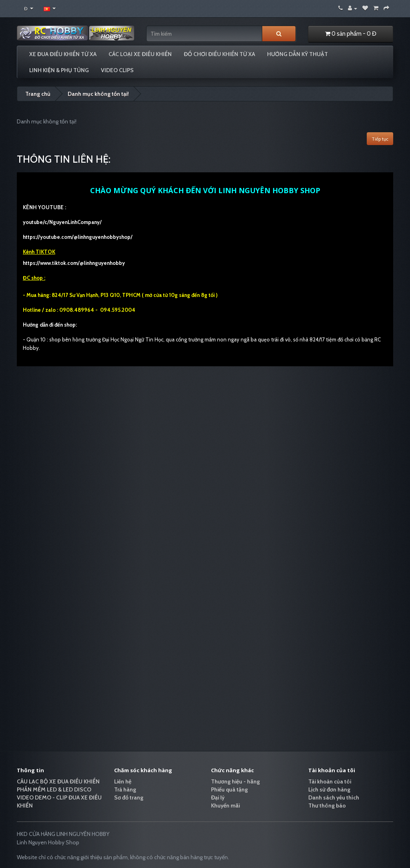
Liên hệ (123, 781)
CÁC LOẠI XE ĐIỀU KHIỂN (140, 54)
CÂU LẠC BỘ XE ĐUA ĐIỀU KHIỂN (58, 781)
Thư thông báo (327, 805)
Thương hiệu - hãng (235, 781)
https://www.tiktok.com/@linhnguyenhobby (74, 263)
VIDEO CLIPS (117, 70)
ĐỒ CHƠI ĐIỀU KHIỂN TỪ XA (219, 54)
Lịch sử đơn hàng (329, 789)
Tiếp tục (380, 139)
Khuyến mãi (225, 805)
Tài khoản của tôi (330, 781)
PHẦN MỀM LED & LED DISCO (54, 789)
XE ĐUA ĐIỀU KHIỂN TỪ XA (63, 54)
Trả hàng (125, 789)
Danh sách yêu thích (334, 797)
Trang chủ (38, 94)
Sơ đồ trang (129, 797)
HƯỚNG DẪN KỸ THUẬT (297, 54)
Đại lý (218, 797)
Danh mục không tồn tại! (98, 94)
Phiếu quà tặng (229, 789)
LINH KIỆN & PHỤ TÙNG (59, 70)
